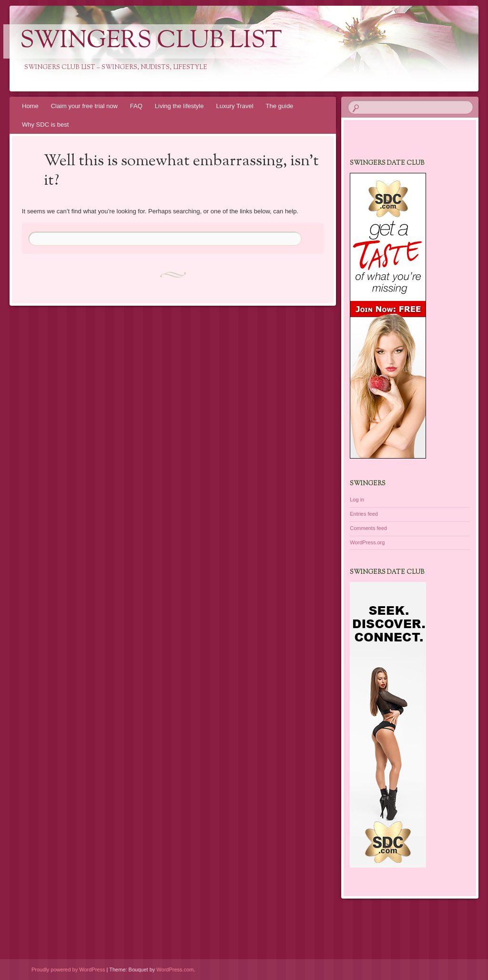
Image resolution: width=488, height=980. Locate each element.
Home (30, 106)
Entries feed (364, 514)
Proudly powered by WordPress (68, 970)
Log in (357, 500)
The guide (280, 106)
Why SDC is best (45, 125)
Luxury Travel (234, 106)
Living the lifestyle (179, 106)
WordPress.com (175, 970)
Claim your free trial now (84, 106)
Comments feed (368, 528)
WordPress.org (367, 542)
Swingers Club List (151, 41)
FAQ (136, 106)
